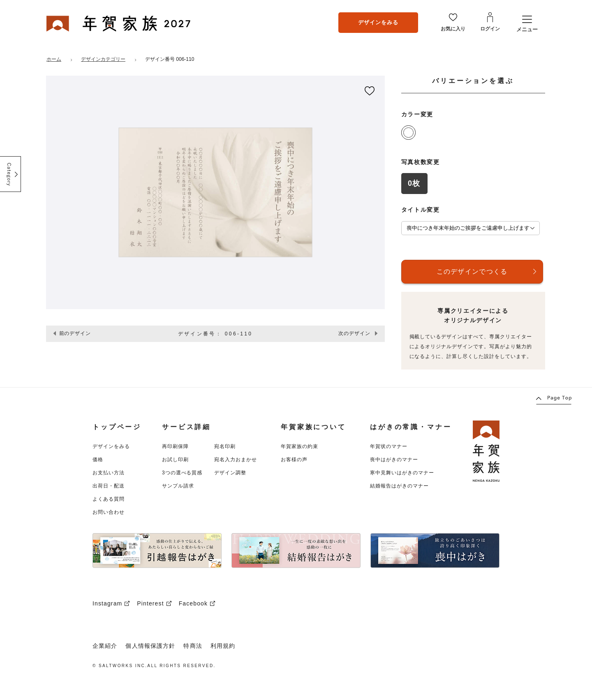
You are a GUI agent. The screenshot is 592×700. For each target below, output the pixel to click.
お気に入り (453, 29)
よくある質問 (109, 499)
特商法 (193, 646)
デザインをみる (378, 22)
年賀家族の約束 (299, 446)
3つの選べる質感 (182, 473)
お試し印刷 (175, 460)
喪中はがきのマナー (394, 460)
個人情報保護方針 (150, 646)
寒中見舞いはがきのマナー (402, 473)
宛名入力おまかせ (236, 460)
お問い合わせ (109, 512)
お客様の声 (294, 460)
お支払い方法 (109, 473)
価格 (98, 460)
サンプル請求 (178, 486)
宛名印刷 (225, 446)
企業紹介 (105, 646)
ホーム (54, 59)
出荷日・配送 (109, 486)
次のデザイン (354, 333)
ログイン (490, 29)
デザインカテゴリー (103, 59)
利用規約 (223, 646)
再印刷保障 (175, 446)
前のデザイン (75, 333)
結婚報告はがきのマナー (399, 486)
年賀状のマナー (389, 446)
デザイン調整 (230, 473)
